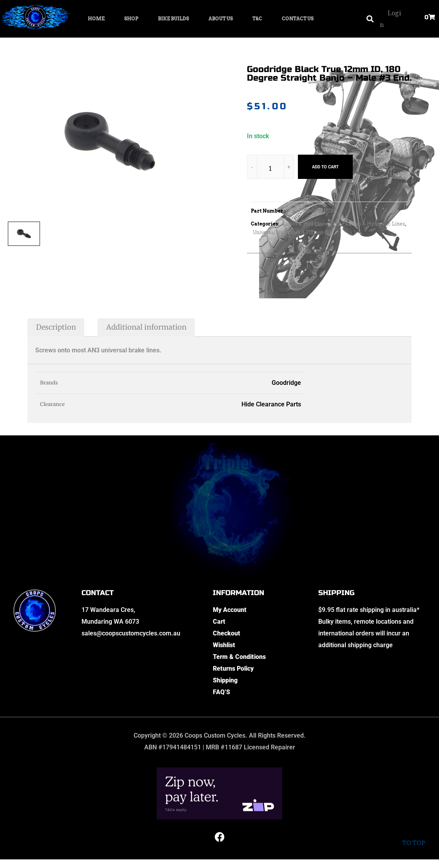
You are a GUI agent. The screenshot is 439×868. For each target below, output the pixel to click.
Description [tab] (56, 327)
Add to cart (325, 167)
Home (96, 19)
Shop (131, 19)
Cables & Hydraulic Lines (375, 224)
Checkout (227, 633)
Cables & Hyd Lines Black (312, 224)
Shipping (225, 680)
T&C (257, 19)
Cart (219, 622)
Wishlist (224, 645)
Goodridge (286, 383)
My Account (230, 610)
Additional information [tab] (146, 327)
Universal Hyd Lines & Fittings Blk (293, 232)
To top (413, 836)
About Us (221, 19)
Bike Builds (173, 19)
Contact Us (298, 19)
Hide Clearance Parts (271, 404)
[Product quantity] (270, 168)
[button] (370, 19)
